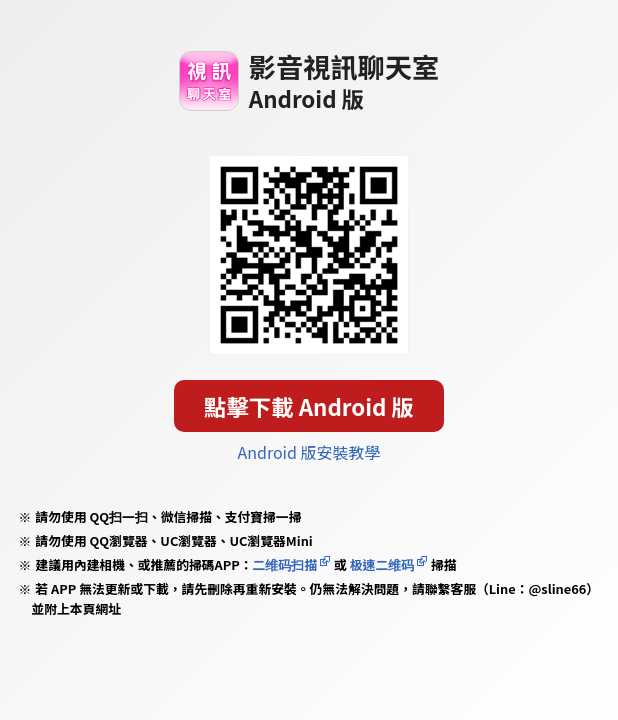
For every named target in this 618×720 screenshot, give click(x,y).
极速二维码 (382, 564)
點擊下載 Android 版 (309, 406)
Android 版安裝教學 (309, 452)
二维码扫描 (285, 564)
